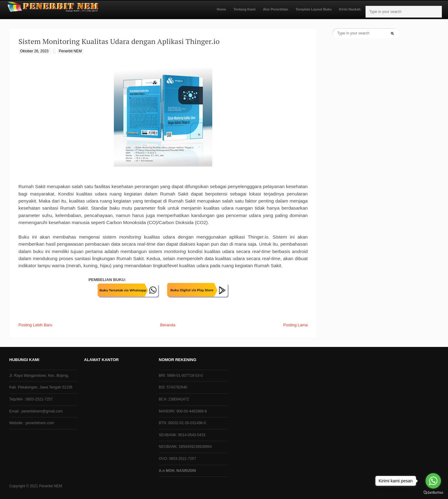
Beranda (168, 325)
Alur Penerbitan (276, 9)
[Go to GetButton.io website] (433, 493)
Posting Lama (296, 325)
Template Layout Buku (314, 9)
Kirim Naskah (350, 9)
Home (221, 9)
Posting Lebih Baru (35, 325)
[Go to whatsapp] (433, 481)
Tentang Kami (245, 9)
